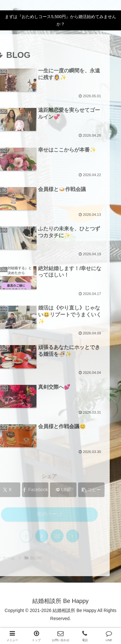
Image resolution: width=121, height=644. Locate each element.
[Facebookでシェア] (23, 490)
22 (45, 536)
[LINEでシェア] (51, 490)
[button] (79, 490)
